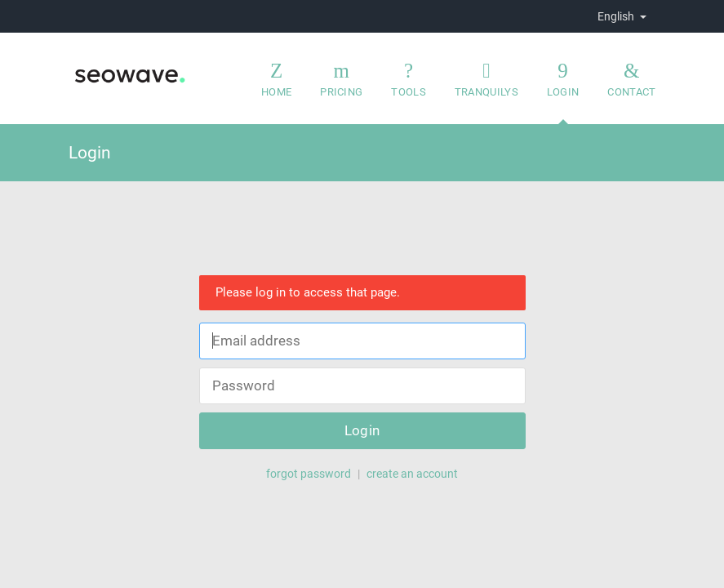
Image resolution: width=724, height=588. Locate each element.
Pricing (341, 77)
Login (563, 90)
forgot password (309, 474)
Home (276, 77)
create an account (412, 474)
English (622, 16)
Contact (631, 77)
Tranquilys (486, 77)
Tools (409, 77)
